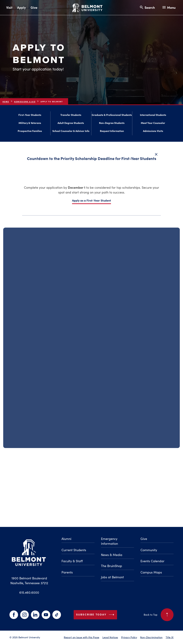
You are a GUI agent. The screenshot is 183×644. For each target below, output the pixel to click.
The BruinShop (112, 566)
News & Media (112, 555)
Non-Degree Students (112, 124)
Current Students (74, 550)
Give (34, 7)
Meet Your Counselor (153, 124)
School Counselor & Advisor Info (71, 132)
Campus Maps (151, 572)
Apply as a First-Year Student (91, 202)
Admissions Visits (153, 132)
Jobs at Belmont (112, 577)
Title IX (170, 637)
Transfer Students (71, 116)
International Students (153, 116)
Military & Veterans (30, 124)
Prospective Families (30, 132)
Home (6, 102)
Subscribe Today (96, 615)
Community (149, 550)
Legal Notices (110, 637)
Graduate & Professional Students (112, 116)
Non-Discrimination (151, 637)
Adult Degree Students (71, 124)
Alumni (66, 539)
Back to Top (159, 615)
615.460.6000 (29, 592)
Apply (21, 7)
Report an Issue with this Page (81, 637)
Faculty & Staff (72, 561)
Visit (9, 7)
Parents (67, 572)
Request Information (112, 132)
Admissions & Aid (25, 102)
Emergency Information (109, 541)
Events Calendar (152, 561)
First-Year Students (30, 116)
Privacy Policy (129, 637)
